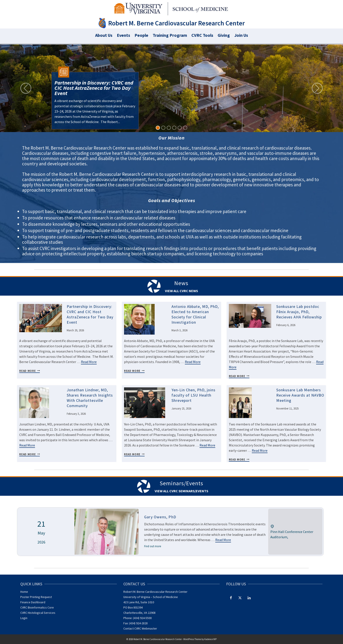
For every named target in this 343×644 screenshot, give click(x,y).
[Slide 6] (185, 128)
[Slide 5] (180, 128)
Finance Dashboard (33, 602)
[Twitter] (240, 598)
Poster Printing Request (36, 597)
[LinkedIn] (249, 598)
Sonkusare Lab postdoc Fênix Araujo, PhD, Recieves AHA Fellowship (299, 312)
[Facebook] (231, 598)
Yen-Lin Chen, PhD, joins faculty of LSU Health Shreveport (193, 395)
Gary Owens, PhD (160, 517)
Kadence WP (210, 639)
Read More (89, 362)
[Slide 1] (158, 128)
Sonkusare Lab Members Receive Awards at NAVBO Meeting (300, 395)
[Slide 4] (174, 128)
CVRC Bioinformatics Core (37, 607)
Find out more (153, 546)
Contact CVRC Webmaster (140, 628)
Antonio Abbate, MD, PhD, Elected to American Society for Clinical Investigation (195, 314)
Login (24, 618)
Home (24, 592)
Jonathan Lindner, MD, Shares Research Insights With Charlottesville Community (90, 398)
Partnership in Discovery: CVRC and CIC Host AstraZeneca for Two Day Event (90, 314)
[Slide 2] (163, 128)
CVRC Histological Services (38, 613)
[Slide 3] (169, 128)
